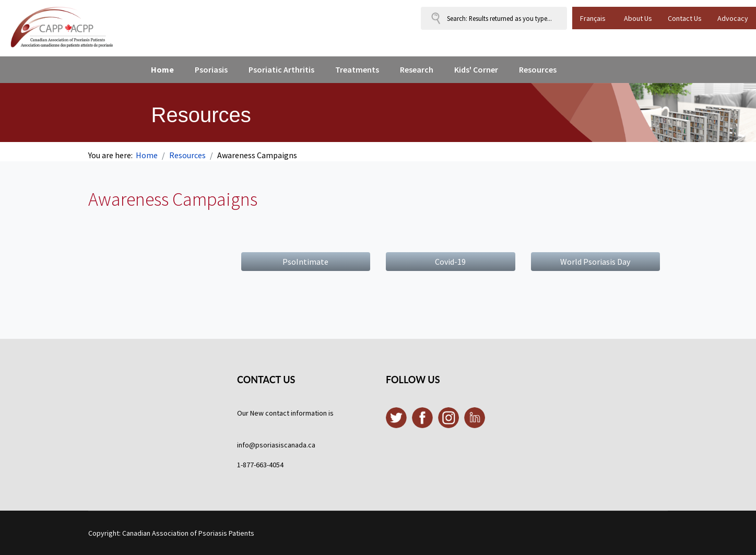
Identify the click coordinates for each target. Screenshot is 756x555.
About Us (638, 18)
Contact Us (685, 18)
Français (593, 18)
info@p (248, 445)
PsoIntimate (305, 262)
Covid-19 (450, 262)
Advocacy (733, 18)
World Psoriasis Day (595, 262)
